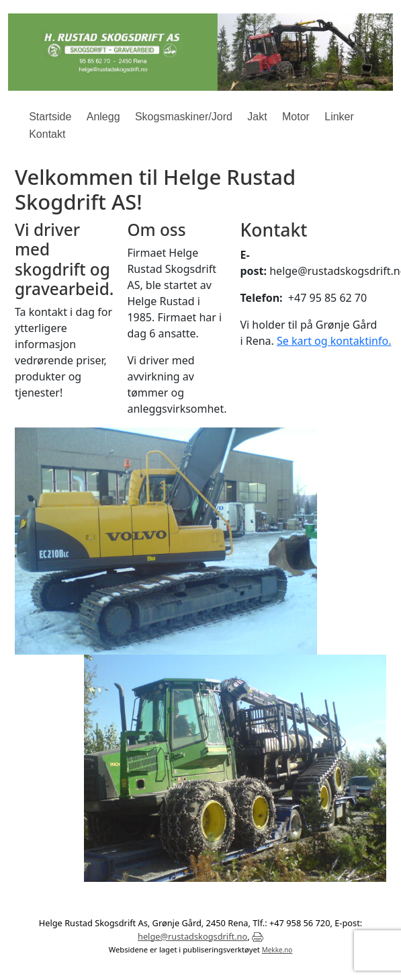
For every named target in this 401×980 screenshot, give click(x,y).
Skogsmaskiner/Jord (184, 117)
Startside (50, 117)
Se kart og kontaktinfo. (334, 341)
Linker (339, 117)
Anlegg (103, 117)
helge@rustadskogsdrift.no (192, 936)
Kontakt (47, 134)
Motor (296, 117)
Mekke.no (277, 950)
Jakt (257, 117)
